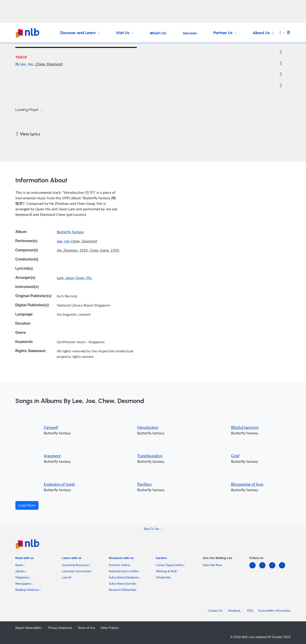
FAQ (250, 611)
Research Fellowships (123, 590)
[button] (282, 33)
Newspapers (24, 584)
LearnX (67, 577)
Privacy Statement (60, 628)
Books (20, 565)
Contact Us (215, 611)
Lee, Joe (27, 64)
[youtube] (284, 568)
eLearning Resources (76, 565)
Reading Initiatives (28, 590)
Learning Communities (77, 571)
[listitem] (25, 559)
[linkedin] (254, 568)
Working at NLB (167, 571)
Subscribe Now (212, 565)
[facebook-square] (264, 568)
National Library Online (124, 571)
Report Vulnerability (29, 628)
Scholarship (163, 577)
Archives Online (120, 565)
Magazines (23, 577)
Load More (27, 505)
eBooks (21, 571)
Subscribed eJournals (123, 584)
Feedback (235, 611)
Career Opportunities (171, 565)
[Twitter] (281, 52)
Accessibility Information (274, 611)
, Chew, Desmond (48, 64)
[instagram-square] (274, 568)
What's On (158, 33)
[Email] (281, 63)
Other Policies (110, 628)
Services (190, 33)
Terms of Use (86, 628)
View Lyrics (28, 134)
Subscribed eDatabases (125, 577)
